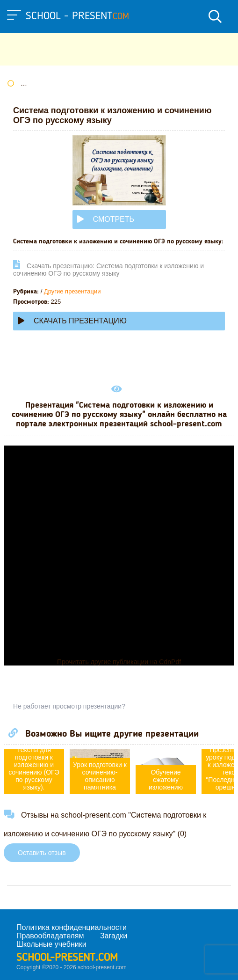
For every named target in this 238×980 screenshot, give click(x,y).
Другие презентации (72, 291)
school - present (77, 16)
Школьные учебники (51, 944)
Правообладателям (50, 936)
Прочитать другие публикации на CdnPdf (119, 662)
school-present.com (67, 958)
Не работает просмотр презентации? (69, 706)
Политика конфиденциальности (72, 927)
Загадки (114, 936)
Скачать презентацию (72, 321)
